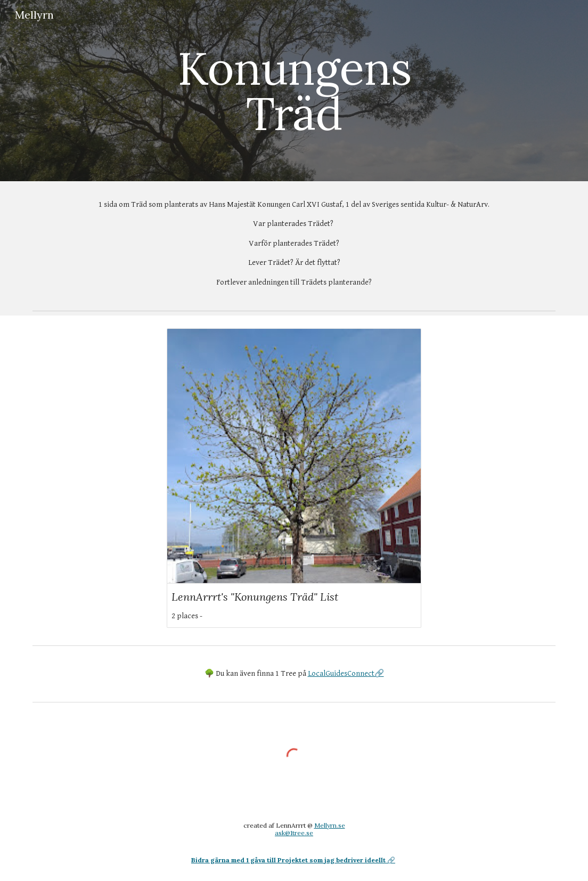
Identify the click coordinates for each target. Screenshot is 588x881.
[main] (294, 91)
